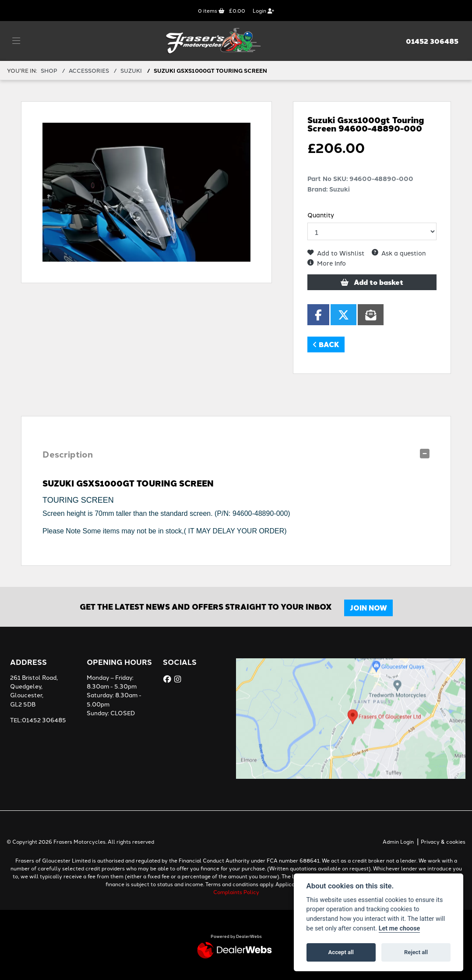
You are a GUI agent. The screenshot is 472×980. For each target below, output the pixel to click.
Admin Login (398, 841)
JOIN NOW (368, 608)
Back (326, 344)
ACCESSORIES (89, 70)
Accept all (341, 952)
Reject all (416, 952)
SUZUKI (131, 70)
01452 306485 (432, 41)
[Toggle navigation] (16, 41)
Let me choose (400, 929)
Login (263, 10)
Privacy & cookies (443, 841)
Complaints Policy (236, 892)
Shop (49, 70)
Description (68, 454)
